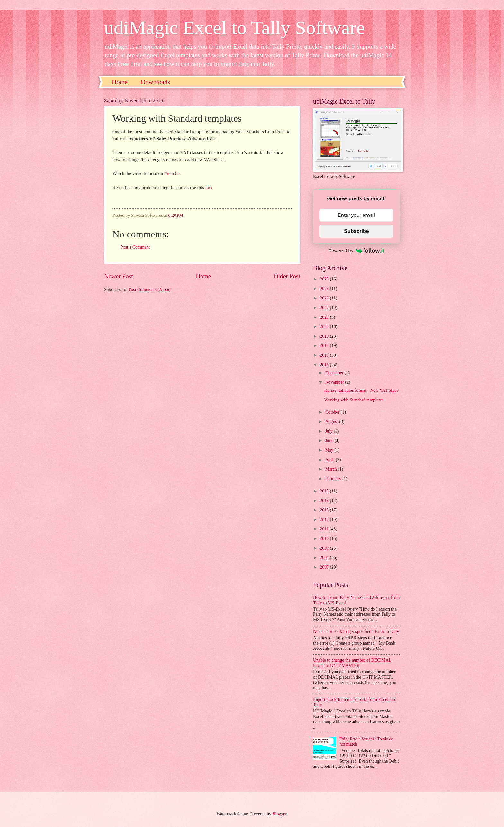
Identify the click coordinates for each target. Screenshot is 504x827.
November (335, 382)
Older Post (287, 276)
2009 (325, 548)
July (329, 431)
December (335, 373)
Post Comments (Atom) (150, 290)
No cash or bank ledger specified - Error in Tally (356, 632)
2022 (325, 308)
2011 (325, 529)
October (333, 412)
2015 (325, 491)
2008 (325, 558)
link (209, 188)
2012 (325, 520)
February (334, 479)
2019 (325, 336)
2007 (325, 567)
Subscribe (356, 231)
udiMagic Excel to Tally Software (234, 28)
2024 (325, 289)
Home (120, 82)
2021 (325, 317)
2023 (325, 298)
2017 (325, 355)
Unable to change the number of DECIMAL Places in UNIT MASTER (352, 663)
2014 (325, 501)
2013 (325, 510)
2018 (325, 346)
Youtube (172, 173)
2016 (325, 365)
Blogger (279, 814)
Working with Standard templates (354, 400)
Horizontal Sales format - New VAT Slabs (361, 390)
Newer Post (119, 276)
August (332, 422)
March (332, 469)
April (331, 460)
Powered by (356, 251)
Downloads (155, 82)
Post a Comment (135, 247)
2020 (325, 327)
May (330, 450)
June (330, 441)
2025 (325, 279)
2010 (325, 539)
